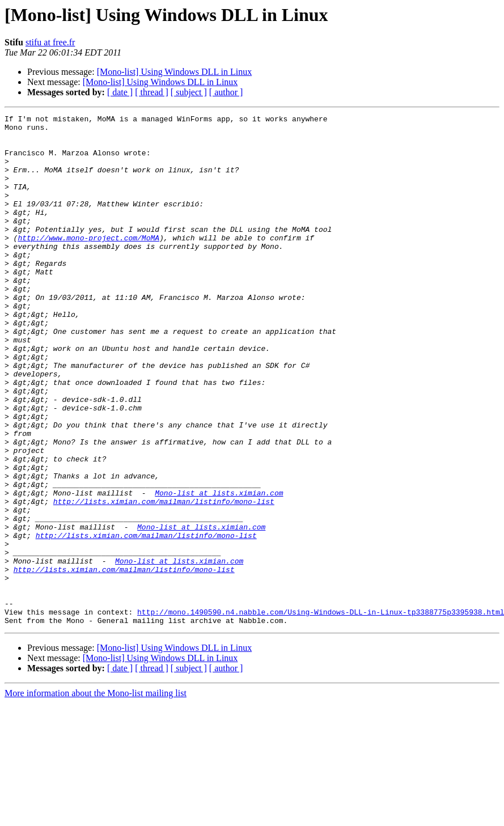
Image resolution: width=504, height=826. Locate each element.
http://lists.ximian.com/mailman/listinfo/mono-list (164, 579)
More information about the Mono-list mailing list (96, 795)
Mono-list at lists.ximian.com (219, 569)
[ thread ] (152, 92)
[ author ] (226, 92)
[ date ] (120, 92)
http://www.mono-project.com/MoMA (88, 263)
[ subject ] (189, 92)
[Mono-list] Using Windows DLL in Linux (175, 72)
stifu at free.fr (50, 42)
